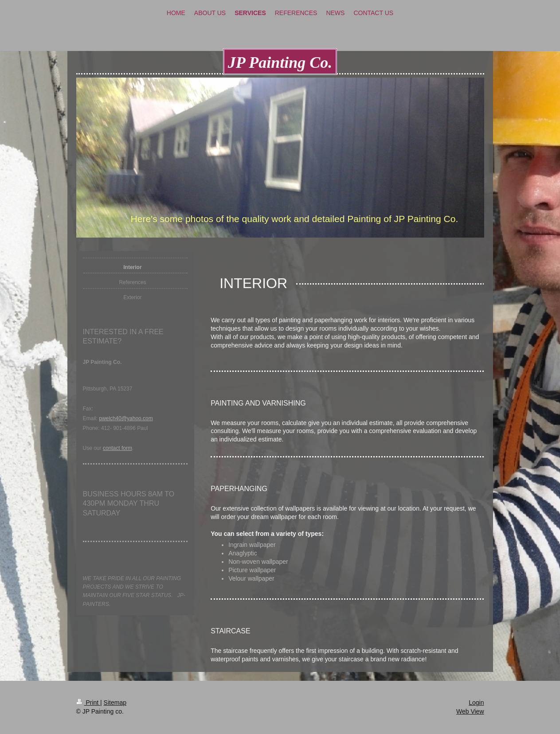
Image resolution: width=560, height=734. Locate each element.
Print (88, 703)
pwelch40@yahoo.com (126, 418)
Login (476, 703)
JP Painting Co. (280, 62)
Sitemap (115, 703)
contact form (117, 448)
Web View (470, 711)
